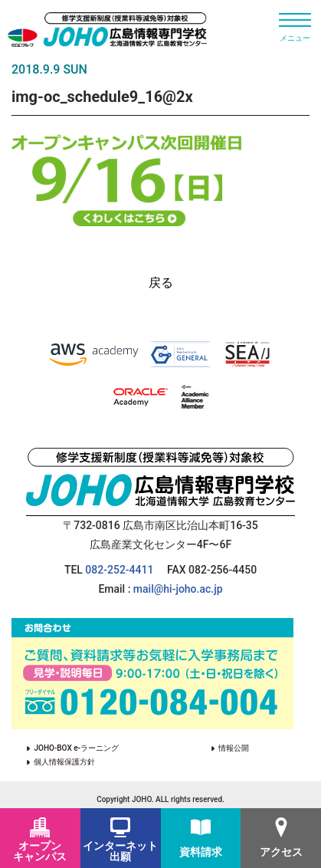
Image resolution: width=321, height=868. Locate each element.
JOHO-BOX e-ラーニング (76, 748)
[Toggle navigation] (295, 27)
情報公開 (257, 748)
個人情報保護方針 (64, 762)
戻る (161, 283)
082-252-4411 (119, 570)
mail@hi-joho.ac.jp (178, 589)
